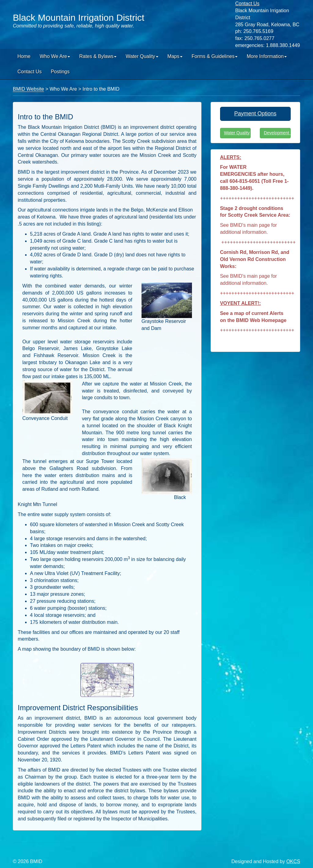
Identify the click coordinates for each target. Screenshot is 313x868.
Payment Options (255, 114)
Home (24, 56)
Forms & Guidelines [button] (215, 56)
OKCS (293, 861)
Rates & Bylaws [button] (98, 56)
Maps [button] (175, 56)
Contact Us (29, 72)
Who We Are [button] (55, 56)
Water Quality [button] (142, 56)
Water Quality (237, 133)
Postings (60, 72)
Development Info (277, 133)
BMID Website (28, 89)
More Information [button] (267, 56)
